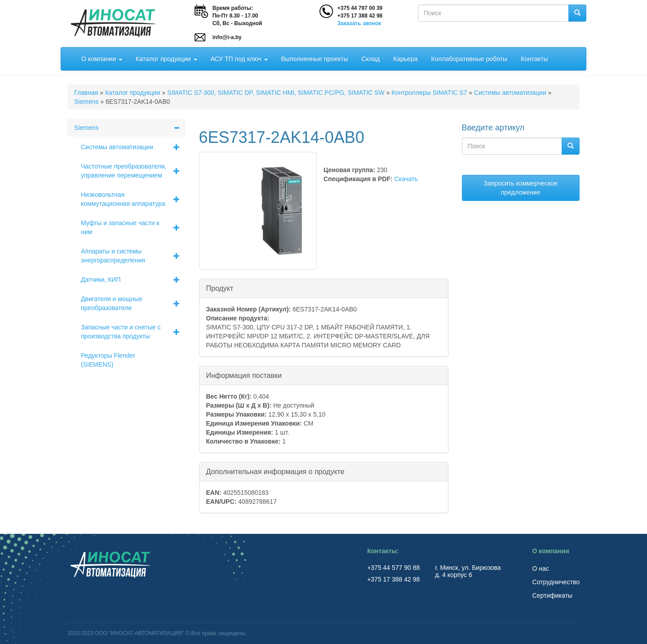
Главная (86, 93)
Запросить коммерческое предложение (521, 188)
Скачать (406, 179)
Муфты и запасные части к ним (133, 227)
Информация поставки (244, 375)
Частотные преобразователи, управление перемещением (133, 171)
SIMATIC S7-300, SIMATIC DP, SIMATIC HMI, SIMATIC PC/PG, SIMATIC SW (276, 93)
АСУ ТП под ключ (239, 59)
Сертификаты (552, 595)
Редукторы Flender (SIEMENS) (108, 360)
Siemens (86, 102)
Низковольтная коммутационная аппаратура (133, 199)
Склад (371, 59)
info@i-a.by (227, 37)
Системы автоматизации (510, 93)
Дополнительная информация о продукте (275, 471)
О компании (102, 59)
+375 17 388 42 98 (360, 16)
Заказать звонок (359, 23)
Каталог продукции (166, 59)
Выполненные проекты (315, 59)
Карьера (405, 59)
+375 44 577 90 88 (394, 568)
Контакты (534, 59)
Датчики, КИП (133, 280)
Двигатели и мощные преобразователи (133, 303)
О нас (541, 568)
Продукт (220, 288)
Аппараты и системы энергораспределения (133, 256)
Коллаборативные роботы (469, 59)
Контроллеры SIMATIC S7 (429, 93)
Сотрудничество (556, 582)
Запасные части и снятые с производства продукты (133, 332)
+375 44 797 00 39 (360, 8)
